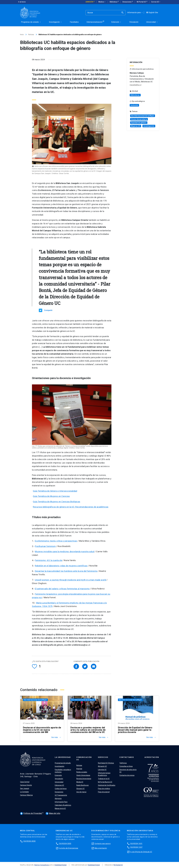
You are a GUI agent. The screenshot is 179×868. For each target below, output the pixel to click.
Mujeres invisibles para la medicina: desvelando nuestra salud (65, 552)
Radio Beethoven (83, 785)
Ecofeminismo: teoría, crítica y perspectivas (56, 541)
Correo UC (156, 2)
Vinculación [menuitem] (134, 22)
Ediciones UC (59, 785)
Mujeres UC (136, 126)
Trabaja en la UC (104, 779)
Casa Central (25, 782)
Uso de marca (81, 792)
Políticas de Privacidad (31, 813)
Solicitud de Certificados (107, 785)
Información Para (61, 802)
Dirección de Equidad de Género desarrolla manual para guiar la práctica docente (135, 730)
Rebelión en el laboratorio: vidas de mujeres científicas (61, 566)
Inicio (22, 35)
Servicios (103, 757)
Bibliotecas (135, 95)
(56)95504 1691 (136, 844)
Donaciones (127, 2)
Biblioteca (114, 2)
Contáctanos (127, 757)
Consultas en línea (126, 766)
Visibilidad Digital (60, 865)
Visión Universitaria (139, 119)
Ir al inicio (22, 2)
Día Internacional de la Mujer (143, 116)
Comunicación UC (84, 758)
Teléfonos (123, 763)
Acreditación (152, 757)
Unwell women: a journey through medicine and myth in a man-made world (71, 580)
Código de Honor (61, 789)
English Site (152, 13)
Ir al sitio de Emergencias (69, 848)
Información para (135, 13)
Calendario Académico (63, 805)
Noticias (31, 35)
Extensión (58, 775)
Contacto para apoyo (103, 844)
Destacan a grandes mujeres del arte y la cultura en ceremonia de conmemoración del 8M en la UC (88, 730)
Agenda (79, 769)
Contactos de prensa (127, 775)
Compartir (48, 310)
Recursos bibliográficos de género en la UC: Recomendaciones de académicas (71, 507)
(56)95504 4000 (29, 841)
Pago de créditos (104, 789)
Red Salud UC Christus (106, 763)
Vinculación (59, 779)
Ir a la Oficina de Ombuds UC (141, 852)
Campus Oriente (26, 785)
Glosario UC (80, 789)
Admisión (89, 2)
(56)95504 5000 (65, 844)
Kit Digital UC (118, 865)
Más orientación (101, 848)
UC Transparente (61, 795)
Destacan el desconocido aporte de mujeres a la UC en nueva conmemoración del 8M (42, 730)
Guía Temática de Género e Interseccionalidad (55, 491)
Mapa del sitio (53, 813)
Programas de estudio (63, 763)
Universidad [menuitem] (152, 22)
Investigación (149, 126)
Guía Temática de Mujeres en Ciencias (51, 496)
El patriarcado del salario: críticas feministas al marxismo (62, 589)
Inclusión (134, 105)
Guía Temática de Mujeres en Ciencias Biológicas (57, 502)
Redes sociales (82, 772)
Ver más (56, 737)
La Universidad (63, 757)
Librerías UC (102, 770)
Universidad (59, 782)
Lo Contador (24, 792)
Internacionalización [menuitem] (94, 22)
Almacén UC (102, 766)
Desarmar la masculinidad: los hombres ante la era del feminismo (66, 571)
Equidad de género (139, 123)
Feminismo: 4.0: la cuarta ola (49, 560)
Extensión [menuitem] (116, 22)
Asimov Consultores (42, 865)
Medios (102, 2)
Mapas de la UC (60, 808)
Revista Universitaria (84, 779)
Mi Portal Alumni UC (105, 782)
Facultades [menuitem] (74, 22)
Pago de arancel (104, 792)
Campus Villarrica (26, 795)
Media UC (80, 782)
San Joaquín (25, 788)
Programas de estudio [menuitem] (31, 22)
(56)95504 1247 (136, 847)
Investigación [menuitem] (55, 22)
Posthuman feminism (45, 546)
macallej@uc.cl (136, 85)
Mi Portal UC (141, 2)
